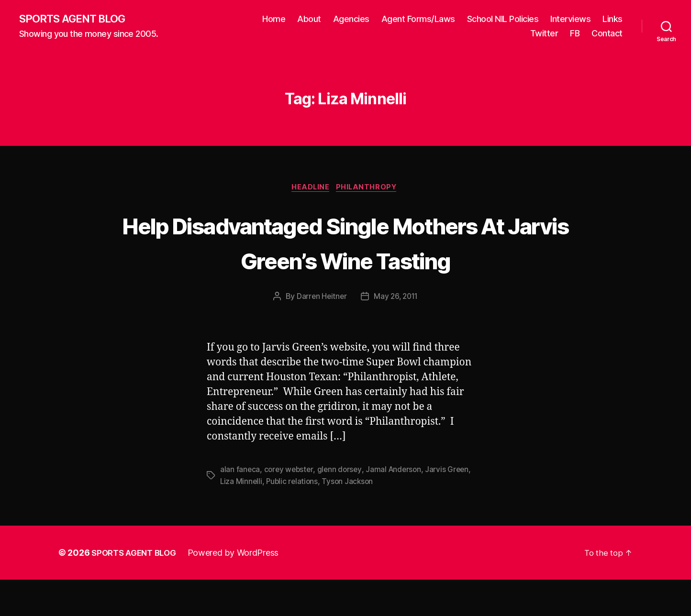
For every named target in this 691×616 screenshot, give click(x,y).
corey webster (290, 506)
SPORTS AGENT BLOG (77, 19)
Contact (607, 34)
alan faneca (240, 506)
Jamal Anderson (397, 506)
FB (575, 34)
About (309, 19)
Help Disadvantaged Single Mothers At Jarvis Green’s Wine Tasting (345, 261)
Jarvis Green (452, 506)
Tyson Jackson (351, 518)
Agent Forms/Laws (418, 19)
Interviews (570, 19)
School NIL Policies (503, 19)
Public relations (294, 518)
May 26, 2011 (397, 334)
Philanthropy (370, 189)
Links (613, 19)
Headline (310, 189)
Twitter (544, 34)
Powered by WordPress (240, 589)
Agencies (351, 19)
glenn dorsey (342, 506)
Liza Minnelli (242, 518)
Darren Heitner (320, 334)
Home (274, 19)
